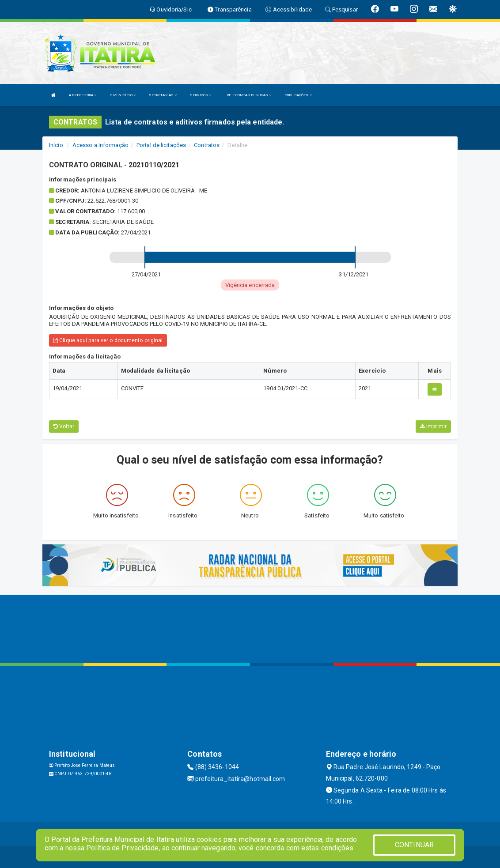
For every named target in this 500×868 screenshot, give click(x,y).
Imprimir (433, 426)
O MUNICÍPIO (123, 95)
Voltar (64, 426)
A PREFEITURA (83, 95)
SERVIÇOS (201, 95)
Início (56, 145)
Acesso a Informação (100, 145)
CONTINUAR (414, 845)
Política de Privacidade (122, 848)
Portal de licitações (161, 145)
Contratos (207, 145)
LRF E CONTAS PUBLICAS (248, 95)
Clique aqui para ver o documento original (108, 340)
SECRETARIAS (163, 95)
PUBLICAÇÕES (298, 95)
